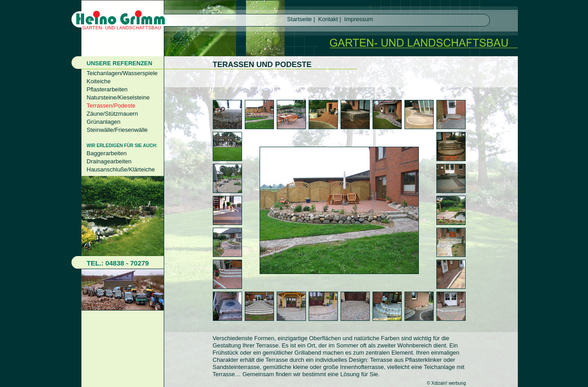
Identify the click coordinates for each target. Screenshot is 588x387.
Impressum (358, 19)
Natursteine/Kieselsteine (118, 97)
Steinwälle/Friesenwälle (117, 130)
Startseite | (301, 19)
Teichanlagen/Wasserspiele (122, 73)
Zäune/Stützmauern (112, 114)
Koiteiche (99, 81)
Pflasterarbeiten (107, 89)
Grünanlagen (104, 122)
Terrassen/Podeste (111, 106)
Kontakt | (329, 19)
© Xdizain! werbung (447, 383)
